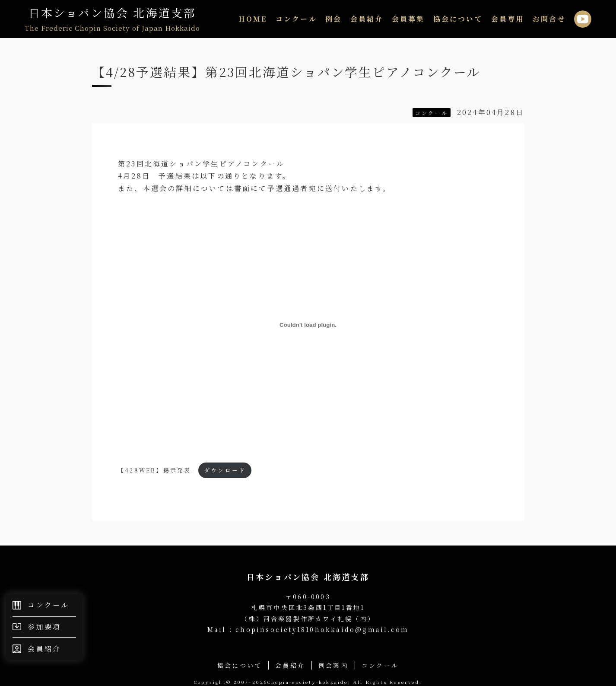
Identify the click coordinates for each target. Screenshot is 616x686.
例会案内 (333, 665)
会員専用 (508, 19)
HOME (253, 19)
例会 (333, 19)
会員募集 (408, 19)
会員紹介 (367, 19)
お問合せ (549, 19)
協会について (458, 19)
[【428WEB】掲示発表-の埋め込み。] (308, 325)
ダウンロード (225, 470)
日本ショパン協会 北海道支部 (112, 19)
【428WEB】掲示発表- (156, 470)
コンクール (296, 19)
